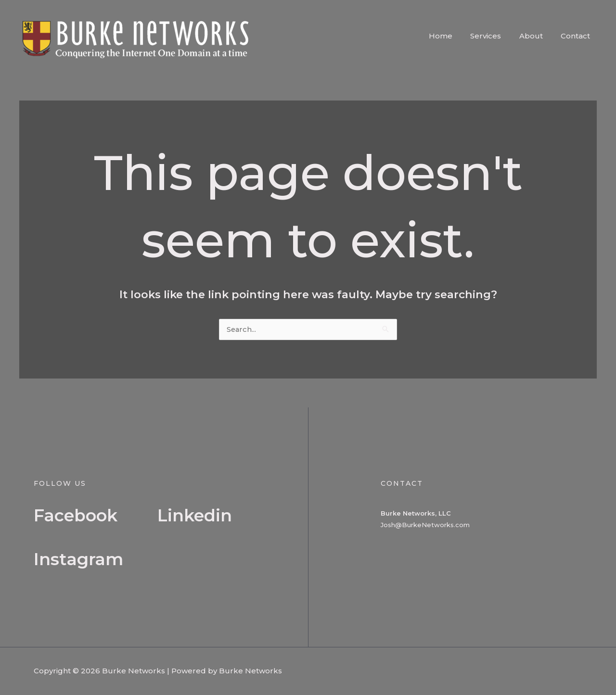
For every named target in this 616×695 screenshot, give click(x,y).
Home (453, 36)
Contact (577, 36)
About (536, 36)
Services (495, 36)
